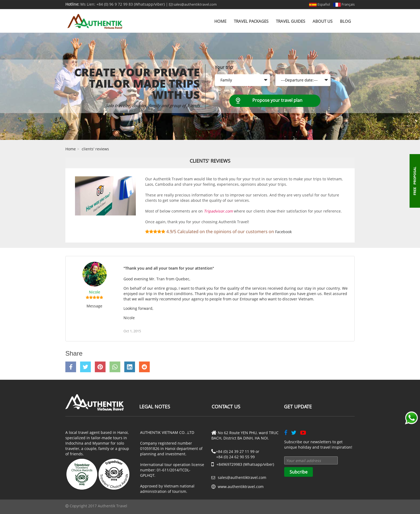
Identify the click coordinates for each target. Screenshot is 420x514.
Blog (345, 21)
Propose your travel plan (277, 100)
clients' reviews (95, 149)
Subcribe (299, 472)
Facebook (283, 232)
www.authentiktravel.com (241, 487)
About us (322, 21)
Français (344, 4)
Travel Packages (251, 21)
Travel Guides (290, 21)
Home (220, 21)
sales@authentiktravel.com (193, 4)
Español (320, 4)
